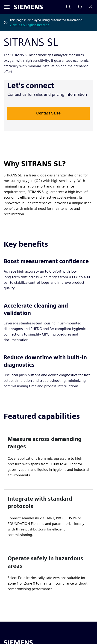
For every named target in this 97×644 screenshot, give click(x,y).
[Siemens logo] (28, 7)
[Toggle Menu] (7, 7)
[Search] (68, 7)
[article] (48, 459)
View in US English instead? (29, 25)
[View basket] (79, 7)
